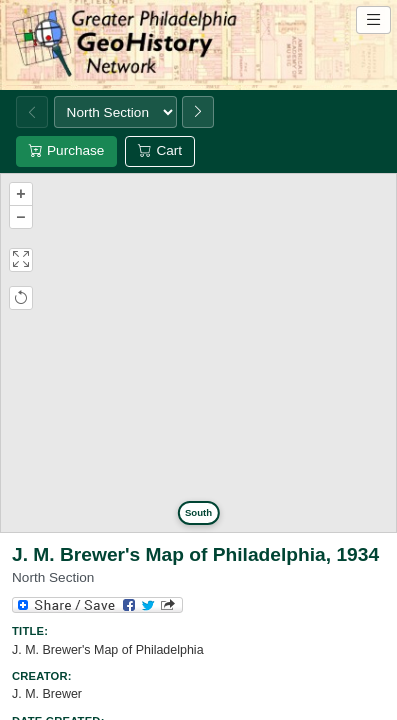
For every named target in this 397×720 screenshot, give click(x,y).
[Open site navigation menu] (373, 20)
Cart (160, 150)
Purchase (66, 150)
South (198, 512)
